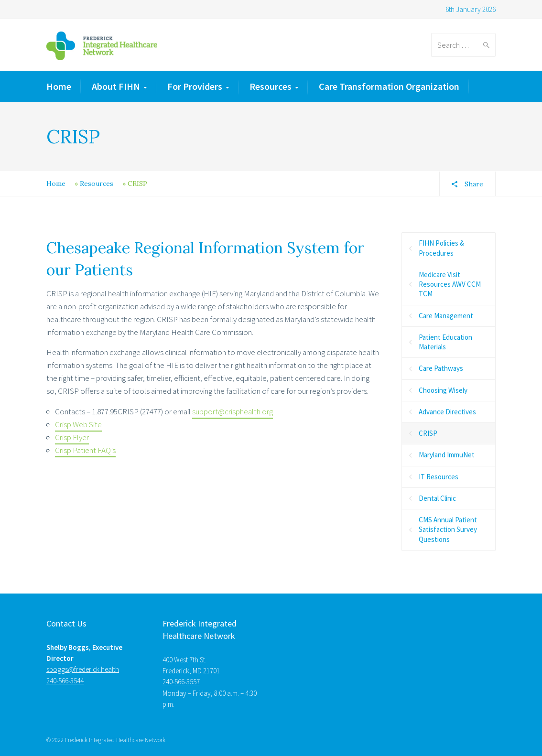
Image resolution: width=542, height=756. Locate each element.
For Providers (195, 86)
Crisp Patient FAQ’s (85, 450)
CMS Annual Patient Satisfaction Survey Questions (448, 529)
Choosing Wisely (443, 390)
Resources (271, 86)
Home (59, 86)
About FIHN (116, 86)
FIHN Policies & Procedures (441, 248)
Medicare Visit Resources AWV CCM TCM (450, 284)
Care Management (446, 316)
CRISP (428, 433)
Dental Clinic (437, 498)
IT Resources (439, 477)
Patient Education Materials (445, 342)
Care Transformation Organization (389, 86)
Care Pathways (441, 368)
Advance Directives (447, 412)
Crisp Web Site (78, 424)
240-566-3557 (181, 682)
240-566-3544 (65, 681)
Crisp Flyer (72, 437)
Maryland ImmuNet (447, 455)
